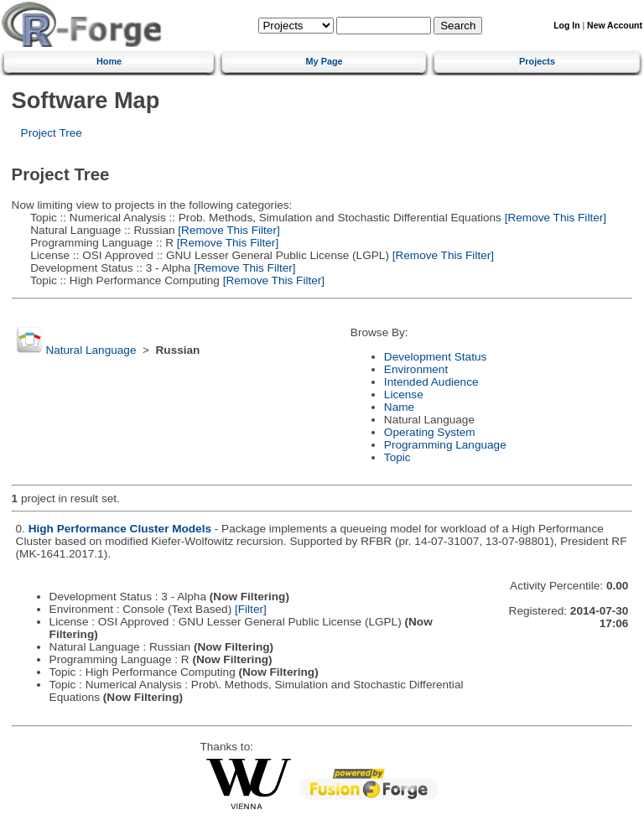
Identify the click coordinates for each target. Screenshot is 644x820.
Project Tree (52, 133)
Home (109, 61)
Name (399, 407)
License (404, 394)
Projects (537, 61)
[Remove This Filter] (554, 218)
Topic (397, 457)
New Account (615, 26)
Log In (566, 26)
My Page (325, 61)
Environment (416, 369)
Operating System (430, 432)
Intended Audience (431, 382)
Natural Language (91, 350)
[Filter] (251, 609)
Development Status (435, 357)
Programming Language (445, 445)
